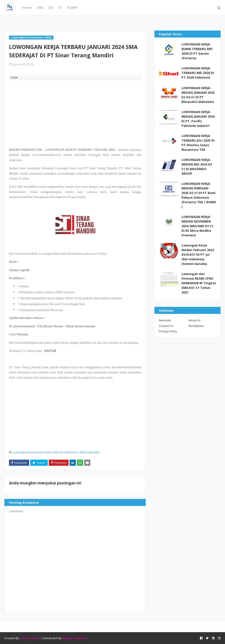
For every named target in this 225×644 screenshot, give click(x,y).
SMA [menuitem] (40, 7)
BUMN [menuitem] (72, 7)
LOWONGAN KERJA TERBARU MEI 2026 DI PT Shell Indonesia (198, 73)
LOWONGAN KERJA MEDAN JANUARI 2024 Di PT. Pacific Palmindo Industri (198, 119)
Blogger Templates (75, 638)
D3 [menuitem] (51, 7)
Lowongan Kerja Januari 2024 (32, 452)
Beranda (165, 320)
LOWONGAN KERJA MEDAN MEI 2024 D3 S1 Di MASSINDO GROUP (197, 167)
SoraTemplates (30, 638)
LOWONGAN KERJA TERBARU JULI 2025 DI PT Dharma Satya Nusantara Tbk (198, 143)
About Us (195, 320)
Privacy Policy (168, 331)
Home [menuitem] (27, 7)
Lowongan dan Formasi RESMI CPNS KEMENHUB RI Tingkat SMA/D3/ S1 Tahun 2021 (199, 283)
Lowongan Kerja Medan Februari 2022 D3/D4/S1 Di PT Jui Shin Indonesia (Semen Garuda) (198, 255)
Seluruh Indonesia (65, 452)
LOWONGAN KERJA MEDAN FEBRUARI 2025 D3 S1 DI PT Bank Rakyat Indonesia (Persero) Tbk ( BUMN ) (199, 195)
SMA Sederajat (89, 452)
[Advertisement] (75, 113)
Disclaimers (196, 326)
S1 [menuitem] (60, 7)
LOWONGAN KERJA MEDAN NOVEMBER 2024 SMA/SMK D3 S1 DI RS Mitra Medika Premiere (197, 226)
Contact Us (166, 326)
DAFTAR (50, 351)
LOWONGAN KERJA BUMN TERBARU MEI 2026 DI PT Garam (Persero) (197, 51)
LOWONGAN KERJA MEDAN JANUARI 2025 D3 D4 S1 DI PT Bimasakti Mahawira (198, 95)
